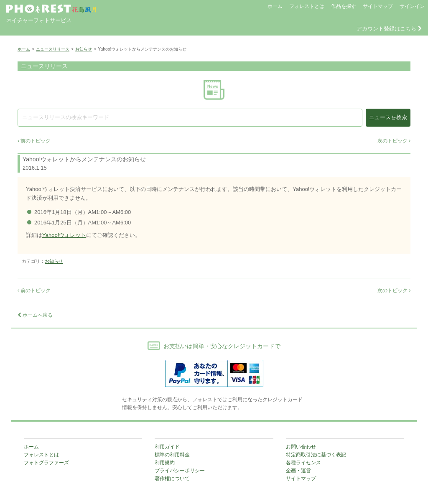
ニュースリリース (53, 49)
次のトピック (394, 141)
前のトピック (34, 141)
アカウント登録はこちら (389, 29)
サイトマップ (378, 6)
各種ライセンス (303, 463)
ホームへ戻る (35, 315)
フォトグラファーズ (46, 463)
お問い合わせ (301, 447)
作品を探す (344, 6)
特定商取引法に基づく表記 (316, 455)
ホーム (275, 6)
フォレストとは (307, 6)
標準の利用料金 (172, 455)
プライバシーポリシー (180, 471)
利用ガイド (167, 447)
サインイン (412, 6)
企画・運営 (298, 471)
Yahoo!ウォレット (64, 235)
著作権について (172, 479)
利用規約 (165, 463)
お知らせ (84, 49)
